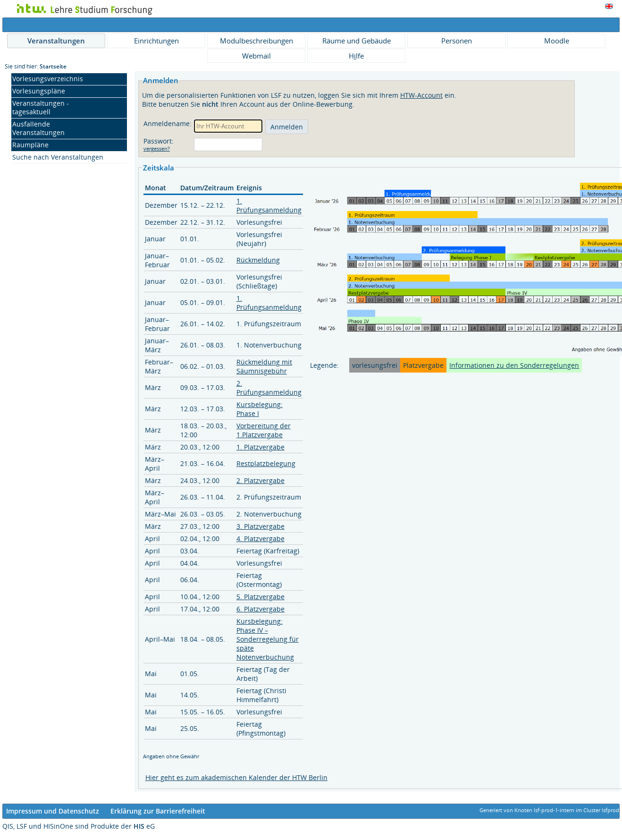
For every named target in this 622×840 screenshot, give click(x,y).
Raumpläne (30, 145)
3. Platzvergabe (261, 526)
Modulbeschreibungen (256, 41)
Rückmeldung (258, 260)
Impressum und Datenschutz (53, 811)
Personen (457, 41)
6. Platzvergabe (261, 609)
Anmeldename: (168, 123)
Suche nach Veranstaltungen (58, 157)
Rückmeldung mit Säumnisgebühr (264, 366)
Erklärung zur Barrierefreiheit (158, 811)
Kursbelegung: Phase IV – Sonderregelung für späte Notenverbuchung (268, 639)
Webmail (256, 56)
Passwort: (160, 141)
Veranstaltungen (56, 41)
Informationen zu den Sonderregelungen (514, 365)
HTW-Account (421, 95)
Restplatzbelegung (266, 463)
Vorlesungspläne (39, 91)
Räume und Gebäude (357, 41)
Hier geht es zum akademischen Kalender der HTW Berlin (236, 777)
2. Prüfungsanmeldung (269, 388)
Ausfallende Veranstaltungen (38, 128)
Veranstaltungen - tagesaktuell (41, 107)
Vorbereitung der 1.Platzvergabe (264, 430)
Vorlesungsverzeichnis (48, 79)
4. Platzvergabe (261, 539)
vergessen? (157, 149)
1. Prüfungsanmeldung (269, 205)
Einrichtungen (156, 41)
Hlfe (356, 56)
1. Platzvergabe (261, 447)
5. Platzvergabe (261, 597)
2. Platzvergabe (261, 480)
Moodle (557, 41)
